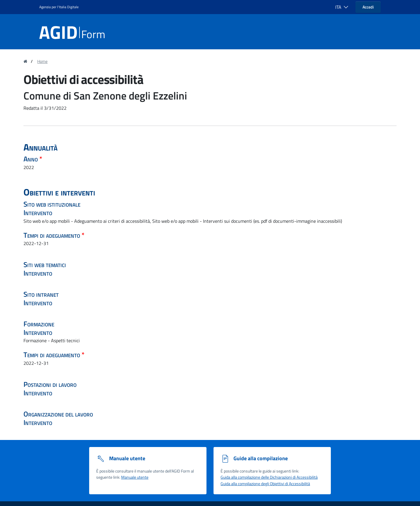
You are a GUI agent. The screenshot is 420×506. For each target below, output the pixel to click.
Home (42, 61)
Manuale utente (135, 477)
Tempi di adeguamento (52, 235)
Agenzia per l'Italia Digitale (59, 7)
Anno (31, 159)
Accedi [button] (368, 7)
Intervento (38, 212)
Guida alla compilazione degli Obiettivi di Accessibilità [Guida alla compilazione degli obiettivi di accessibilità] (265, 484)
